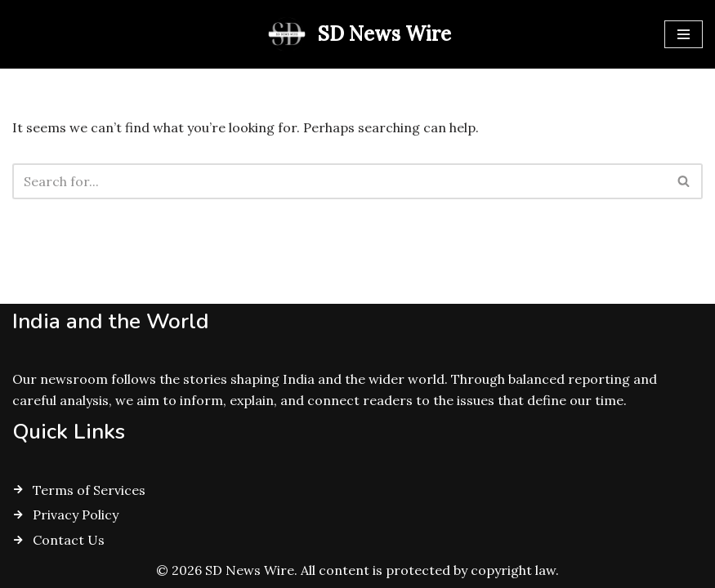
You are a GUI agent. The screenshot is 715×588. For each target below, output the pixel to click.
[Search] (339, 181)
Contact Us (69, 540)
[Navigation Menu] (684, 34)
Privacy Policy (76, 514)
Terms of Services (89, 490)
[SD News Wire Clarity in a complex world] (357, 34)
